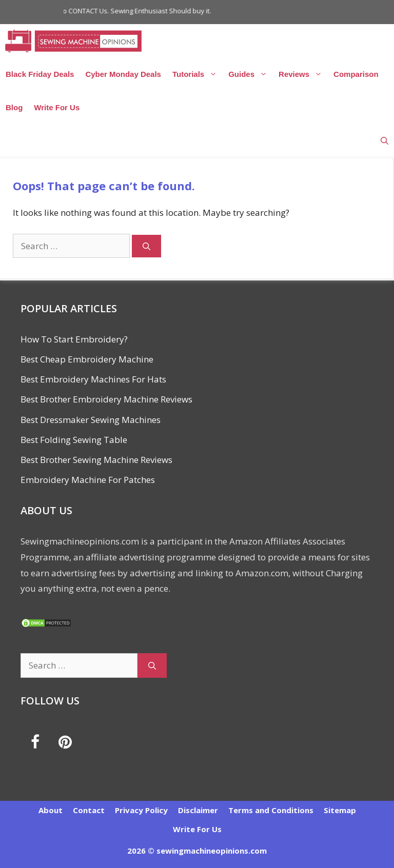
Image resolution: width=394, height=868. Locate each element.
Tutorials (198, 74)
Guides (251, 74)
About (51, 810)
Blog (14, 107)
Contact (89, 810)
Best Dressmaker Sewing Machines (91, 420)
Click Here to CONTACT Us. (73, 11)
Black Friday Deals (40, 74)
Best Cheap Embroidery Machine (87, 359)
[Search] (146, 246)
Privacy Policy (141, 810)
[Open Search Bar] (385, 141)
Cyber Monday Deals (123, 74)
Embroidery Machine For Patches (88, 480)
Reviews (303, 74)
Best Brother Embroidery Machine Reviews (106, 399)
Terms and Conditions (271, 810)
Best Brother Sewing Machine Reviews (96, 460)
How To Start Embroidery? (74, 339)
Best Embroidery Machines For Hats (93, 379)
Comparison (356, 74)
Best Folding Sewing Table (74, 440)
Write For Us (57, 107)
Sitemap (340, 810)
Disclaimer (198, 810)
